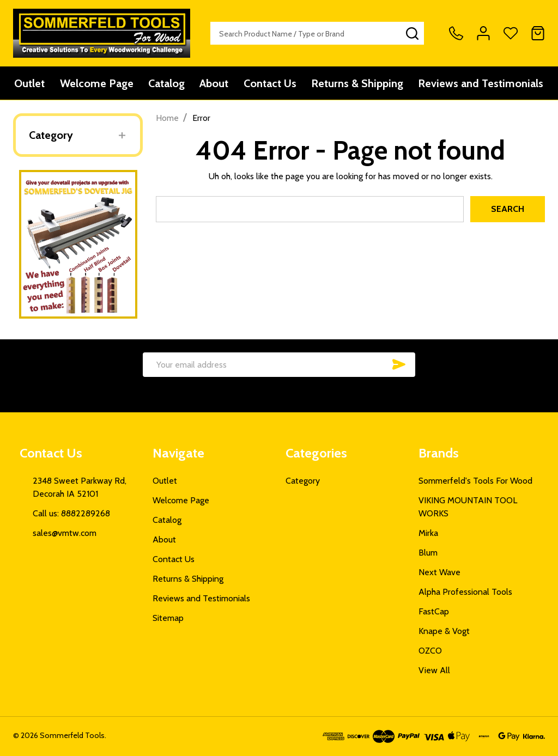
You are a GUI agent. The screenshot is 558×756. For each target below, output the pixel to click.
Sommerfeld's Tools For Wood (475, 481)
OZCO (430, 651)
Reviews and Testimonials (482, 83)
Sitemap (168, 618)
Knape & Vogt (444, 631)
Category (51, 135)
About (214, 83)
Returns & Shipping (358, 83)
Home (167, 118)
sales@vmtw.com (65, 533)
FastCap (434, 611)
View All (434, 670)
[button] (78, 244)
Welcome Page (96, 83)
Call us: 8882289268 (71, 513)
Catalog (166, 83)
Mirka (428, 533)
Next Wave (439, 572)
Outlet (29, 83)
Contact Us (271, 83)
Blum (428, 553)
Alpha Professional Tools (465, 592)
